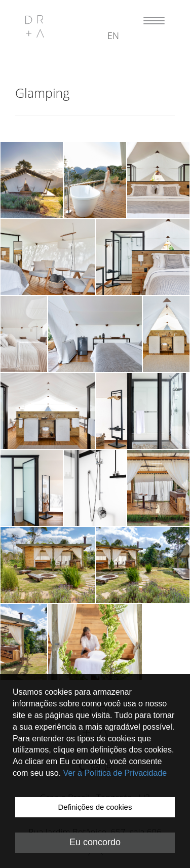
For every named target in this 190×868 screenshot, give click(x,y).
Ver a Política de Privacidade (115, 773)
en (113, 35)
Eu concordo (95, 842)
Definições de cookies (95, 807)
